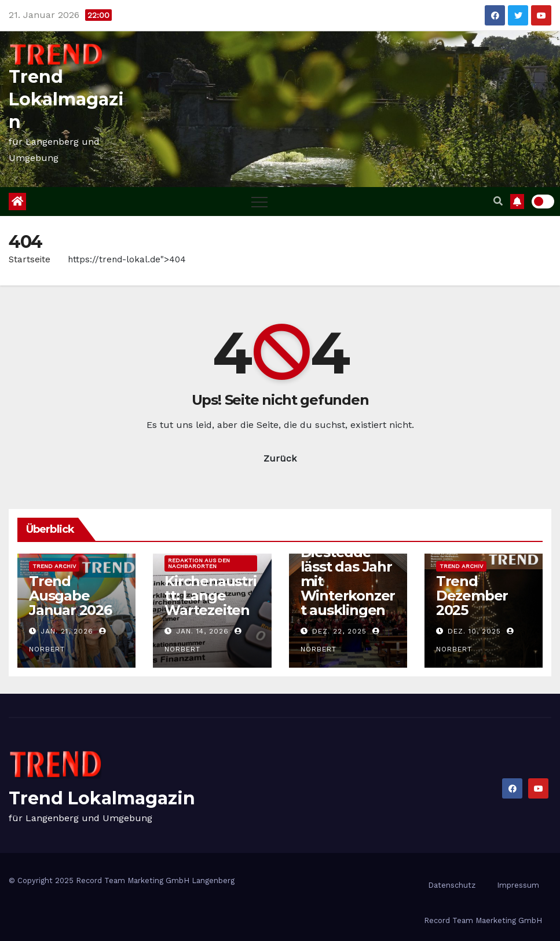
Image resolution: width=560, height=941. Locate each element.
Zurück (280, 458)
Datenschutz (452, 885)
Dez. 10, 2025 (474, 631)
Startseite (30, 259)
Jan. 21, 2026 (67, 631)
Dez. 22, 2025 (339, 631)
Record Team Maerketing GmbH (483, 920)
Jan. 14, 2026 (202, 631)
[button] (498, 201)
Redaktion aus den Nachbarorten (199, 563)
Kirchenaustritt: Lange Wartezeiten (210, 596)
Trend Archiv (54, 566)
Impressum (518, 885)
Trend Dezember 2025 (472, 596)
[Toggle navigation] (259, 202)
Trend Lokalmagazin (66, 99)
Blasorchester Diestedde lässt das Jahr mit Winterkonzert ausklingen (348, 574)
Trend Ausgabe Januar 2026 (70, 596)
